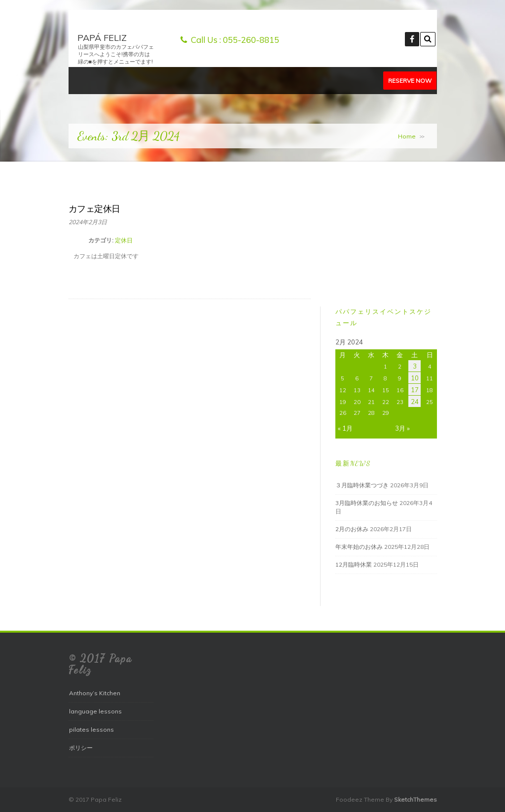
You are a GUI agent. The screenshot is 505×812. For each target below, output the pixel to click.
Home (407, 136)
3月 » (402, 428)
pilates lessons (91, 729)
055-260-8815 (251, 40)
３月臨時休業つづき (362, 485)
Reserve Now (410, 81)
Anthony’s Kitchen (95, 693)
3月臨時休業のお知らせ (367, 503)
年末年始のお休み (359, 547)
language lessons (95, 711)
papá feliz (102, 38)
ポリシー (81, 748)
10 (415, 378)
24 (415, 402)
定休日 (124, 240)
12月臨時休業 (354, 564)
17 (415, 390)
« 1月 (345, 428)
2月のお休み (352, 529)
